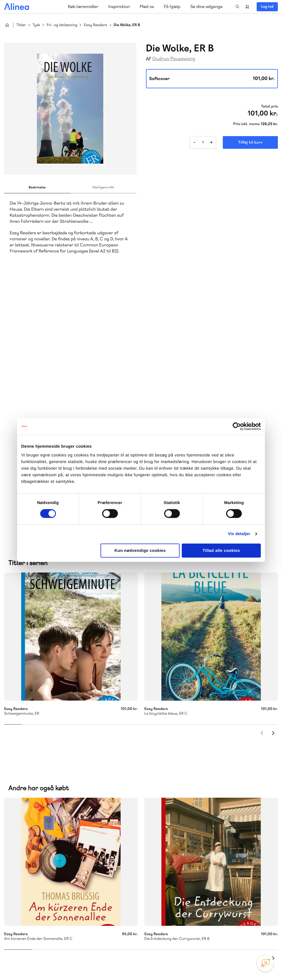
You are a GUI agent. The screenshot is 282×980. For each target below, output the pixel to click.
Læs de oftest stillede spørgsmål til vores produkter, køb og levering (65, 917)
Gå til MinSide (173, 856)
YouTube (252, 939)
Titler (21, 25)
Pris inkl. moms (246, 124)
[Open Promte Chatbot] (265, 963)
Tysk (36, 25)
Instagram (226, 939)
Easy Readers (95, 25)
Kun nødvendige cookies (140, 550)
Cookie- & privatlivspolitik (189, 964)
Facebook (239, 939)
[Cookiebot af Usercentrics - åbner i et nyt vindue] (237, 426)
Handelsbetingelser (228, 964)
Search (237, 7)
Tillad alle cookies (221, 550)
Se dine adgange (206, 6)
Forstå (79, 827)
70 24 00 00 (181, 907)
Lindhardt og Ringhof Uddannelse (72, 814)
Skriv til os (179, 784)
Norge (21, 827)
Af (149, 59)
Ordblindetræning (48, 827)
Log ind (267, 7)
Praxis (66, 820)
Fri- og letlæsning (62, 25)
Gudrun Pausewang (174, 59)
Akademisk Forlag (40, 820)
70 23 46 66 (38, 873)
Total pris (269, 106)
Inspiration (119, 6)
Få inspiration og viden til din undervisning (198, 813)
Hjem (7, 25)
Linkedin (265, 939)
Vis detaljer (239, 534)
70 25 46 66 (181, 772)
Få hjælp (172, 6)
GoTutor (82, 820)
